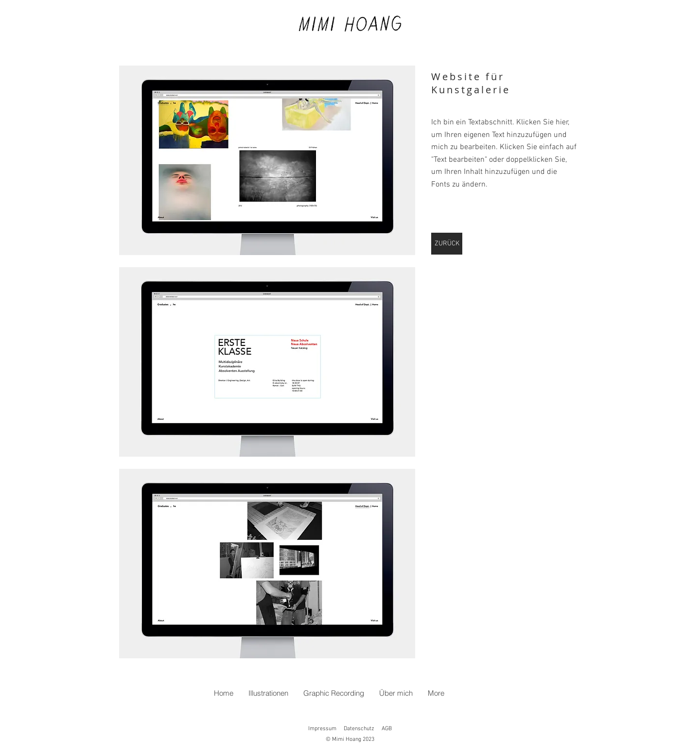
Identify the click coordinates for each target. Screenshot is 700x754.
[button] (267, 160)
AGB (387, 729)
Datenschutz (359, 729)
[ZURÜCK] (447, 244)
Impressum (322, 729)
